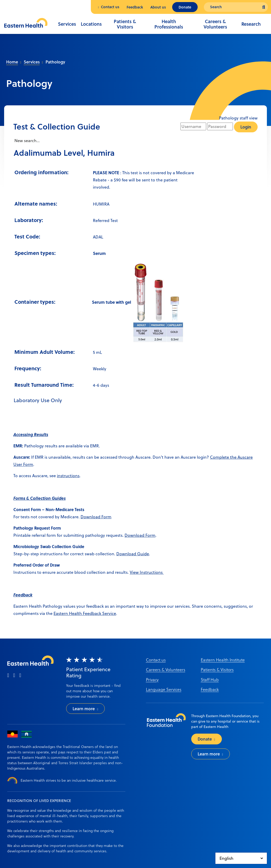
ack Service (105, 613)
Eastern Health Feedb (74, 613)
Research (251, 24)
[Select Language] (241, 858)
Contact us (110, 7)
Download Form (96, 517)
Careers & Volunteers (215, 24)
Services (67, 24)
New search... (27, 141)
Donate (185, 7)
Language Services (164, 689)
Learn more (84, 709)
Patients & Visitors (125, 24)
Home (12, 62)
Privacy (152, 680)
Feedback (135, 7)
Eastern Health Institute (223, 660)
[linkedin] (20, 676)
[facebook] (8, 676)
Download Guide (133, 554)
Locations (91, 24)
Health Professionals (169, 24)
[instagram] (14, 676)
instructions (68, 476)
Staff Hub (210, 680)
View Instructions (147, 572)
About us (158, 7)
